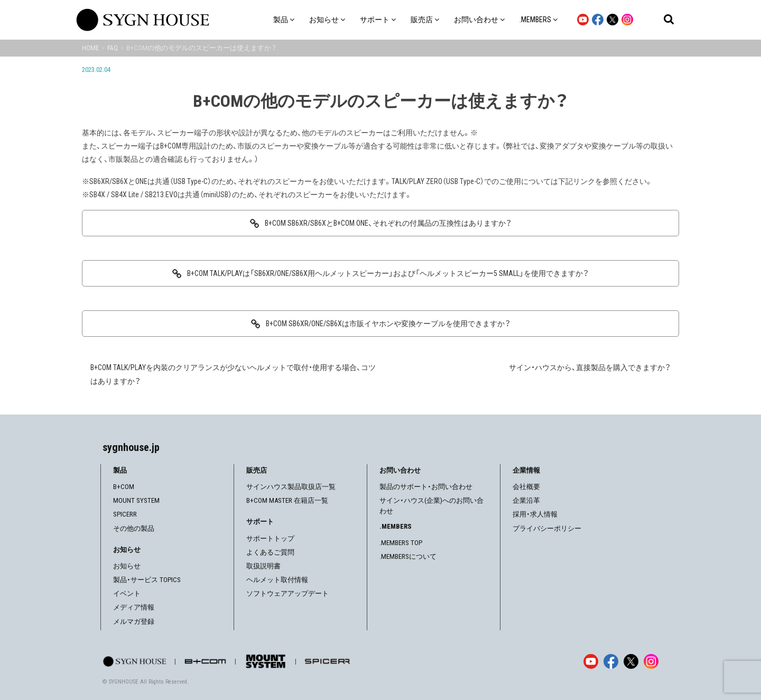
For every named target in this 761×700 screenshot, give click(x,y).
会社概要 (526, 487)
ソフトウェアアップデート (287, 593)
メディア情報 (134, 607)
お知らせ (127, 566)
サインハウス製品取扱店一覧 (291, 487)
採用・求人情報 (535, 514)
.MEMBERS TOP (401, 543)
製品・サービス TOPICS (147, 580)
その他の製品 (134, 528)
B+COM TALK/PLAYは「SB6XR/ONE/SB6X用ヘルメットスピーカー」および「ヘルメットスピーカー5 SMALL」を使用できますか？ (388, 273)
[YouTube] (591, 661)
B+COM (124, 487)
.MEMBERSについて (408, 556)
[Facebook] (611, 661)
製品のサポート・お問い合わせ (426, 487)
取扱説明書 (263, 566)
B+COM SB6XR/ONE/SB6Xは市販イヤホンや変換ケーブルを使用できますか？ (388, 324)
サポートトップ (270, 538)
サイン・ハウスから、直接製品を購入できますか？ (590, 367)
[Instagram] (651, 661)
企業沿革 (526, 500)
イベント (127, 593)
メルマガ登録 (134, 621)
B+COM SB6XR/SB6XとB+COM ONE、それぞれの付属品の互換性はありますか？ (388, 223)
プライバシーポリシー (547, 528)
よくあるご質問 (270, 552)
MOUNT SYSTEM (136, 500)
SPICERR (125, 514)
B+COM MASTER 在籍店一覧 (287, 500)
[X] (631, 661)
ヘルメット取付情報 (277, 580)
